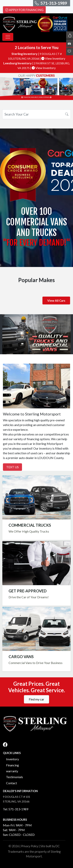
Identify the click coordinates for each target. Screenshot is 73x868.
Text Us (12, 467)
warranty (12, 771)
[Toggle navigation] (8, 37)
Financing (12, 765)
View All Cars (56, 301)
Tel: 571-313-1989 (16, 809)
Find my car (36, 699)
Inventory (12, 759)
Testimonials (15, 777)
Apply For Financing (24, 10)
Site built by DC (50, 846)
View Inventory (53, 58)
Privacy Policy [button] (30, 846)
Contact (11, 783)
